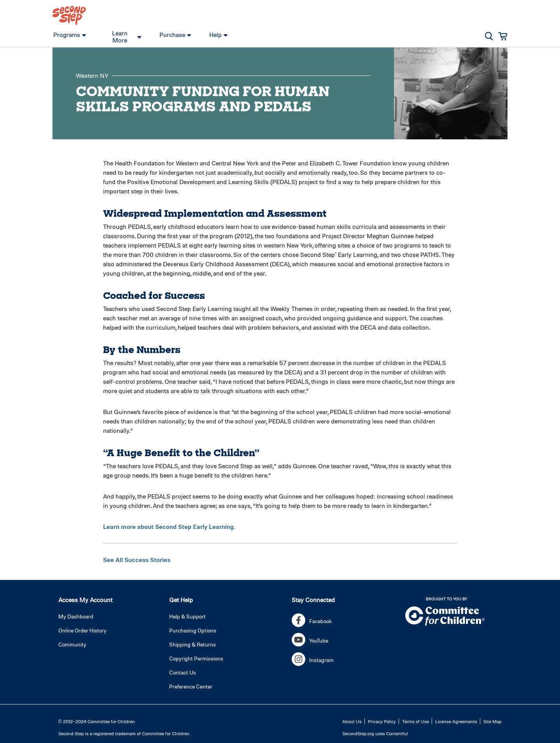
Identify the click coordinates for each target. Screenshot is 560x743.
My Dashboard (76, 616)
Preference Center (191, 686)
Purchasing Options (193, 630)
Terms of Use (416, 721)
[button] (489, 36)
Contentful (397, 733)
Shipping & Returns (192, 644)
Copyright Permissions (196, 658)
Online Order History (82, 630)
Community (72, 644)
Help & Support (187, 616)
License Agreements (456, 721)
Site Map (493, 721)
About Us (352, 721)
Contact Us (183, 672)
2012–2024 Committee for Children (99, 721)
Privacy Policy (382, 721)
